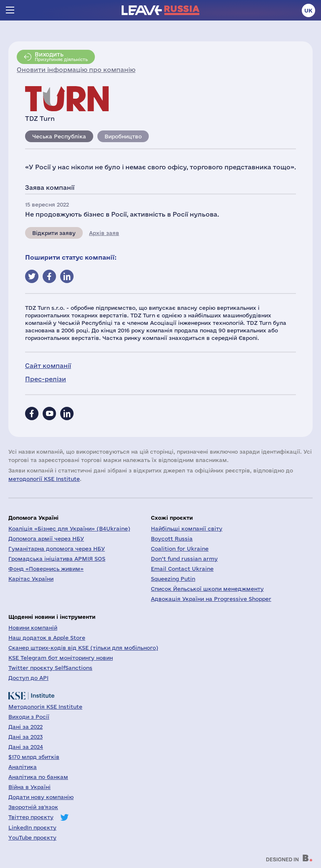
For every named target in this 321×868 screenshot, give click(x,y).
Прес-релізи (46, 379)
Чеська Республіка (59, 136)
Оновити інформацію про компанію (76, 70)
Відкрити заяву (54, 233)
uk (308, 10)
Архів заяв (104, 233)
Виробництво (123, 136)
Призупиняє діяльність (61, 56)
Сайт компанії (48, 366)
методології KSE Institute (44, 479)
